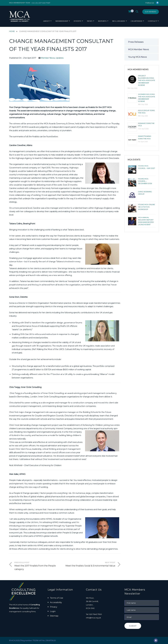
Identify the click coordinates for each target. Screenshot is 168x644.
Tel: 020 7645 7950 (94, 614)
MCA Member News (138, 49)
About (46, 21)
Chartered (136, 21)
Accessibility (56, 602)
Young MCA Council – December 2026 (145, 181)
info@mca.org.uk (93, 618)
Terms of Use (57, 598)
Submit (133, 626)
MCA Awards (119, 21)
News (90, 21)
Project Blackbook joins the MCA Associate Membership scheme (147, 80)
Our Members (151, 12)
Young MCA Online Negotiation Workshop (146, 207)
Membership (62, 21)
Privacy (54, 607)
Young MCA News (137, 57)
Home (12, 31)
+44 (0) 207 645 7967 (41, 3)
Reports (102, 21)
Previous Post (40, 566)
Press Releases (136, 42)
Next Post (90, 564)
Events (78, 21)
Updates (60, 58)
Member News (48, 58)
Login (53, 611)
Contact (152, 21)
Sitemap (54, 616)
